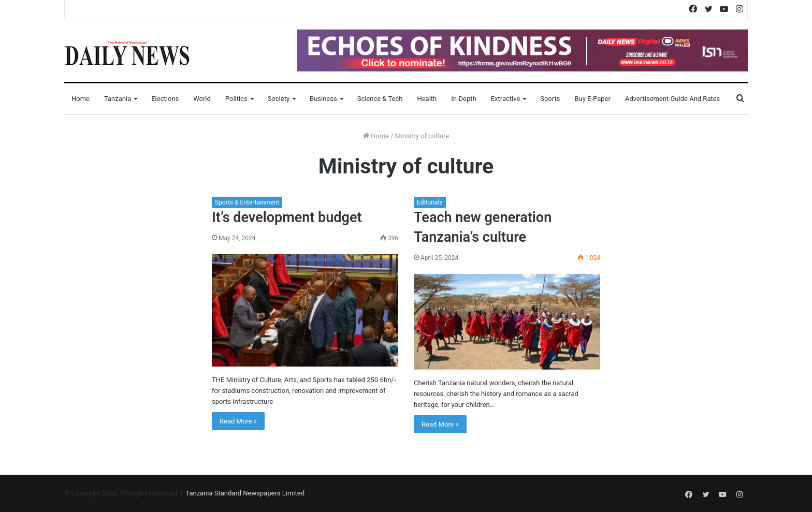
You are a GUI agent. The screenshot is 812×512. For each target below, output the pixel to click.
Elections (165, 99)
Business (323, 99)
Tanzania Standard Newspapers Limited (245, 493)
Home (81, 99)
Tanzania (118, 99)
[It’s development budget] (305, 310)
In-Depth (463, 99)
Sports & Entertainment (247, 202)
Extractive (506, 99)
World (202, 99)
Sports (550, 99)
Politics (236, 99)
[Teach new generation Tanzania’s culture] (507, 322)
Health (427, 99)
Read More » (238, 421)
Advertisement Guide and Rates (672, 99)
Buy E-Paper (592, 99)
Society (279, 99)
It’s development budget (287, 217)
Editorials (430, 202)
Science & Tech (380, 99)
